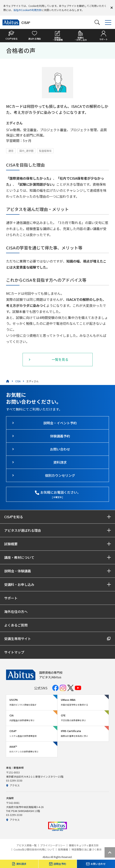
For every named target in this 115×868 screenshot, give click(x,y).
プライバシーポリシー (53, 845)
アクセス (13, 785)
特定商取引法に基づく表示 (87, 849)
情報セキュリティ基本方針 (84, 845)
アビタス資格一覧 (27, 845)
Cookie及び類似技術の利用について (34, 849)
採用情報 (63, 849)
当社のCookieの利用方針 (27, 10)
